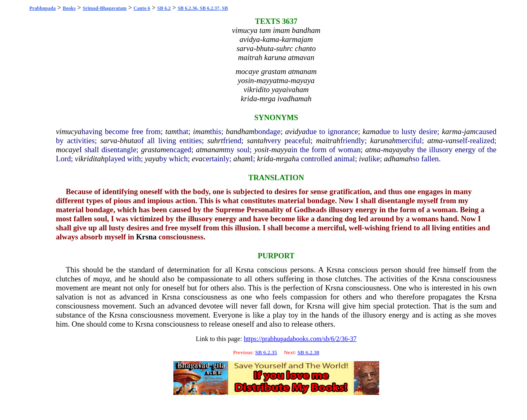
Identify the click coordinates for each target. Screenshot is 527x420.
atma (435, 140)
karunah (383, 140)
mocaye (68, 150)
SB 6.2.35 (266, 352)
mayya (281, 150)
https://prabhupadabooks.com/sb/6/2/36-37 (300, 339)
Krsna (147, 237)
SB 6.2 (164, 8)
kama (371, 131)
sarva (108, 140)
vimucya (69, 131)
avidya (296, 131)
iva (364, 159)
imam (202, 131)
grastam (153, 150)
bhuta (129, 140)
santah (257, 140)
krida (265, 159)
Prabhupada (42, 8)
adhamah (398, 159)
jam (470, 131)
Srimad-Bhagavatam (105, 8)
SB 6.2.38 (308, 352)
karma (452, 131)
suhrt (215, 140)
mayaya (395, 150)
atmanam (210, 150)
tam (171, 131)
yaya (152, 159)
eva (197, 159)
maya (101, 279)
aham (242, 159)
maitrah (328, 140)
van (451, 140)
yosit (261, 150)
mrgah (286, 159)
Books (69, 8)
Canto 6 (142, 8)
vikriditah (90, 159)
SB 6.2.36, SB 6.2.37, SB (203, 8)
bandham (240, 131)
